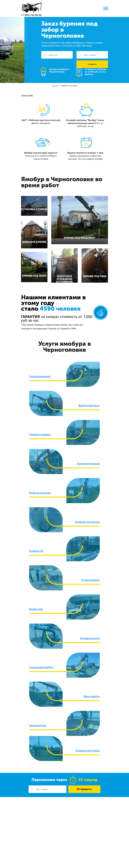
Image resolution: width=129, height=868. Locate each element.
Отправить (92, 64)
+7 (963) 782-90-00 (31, 15)
